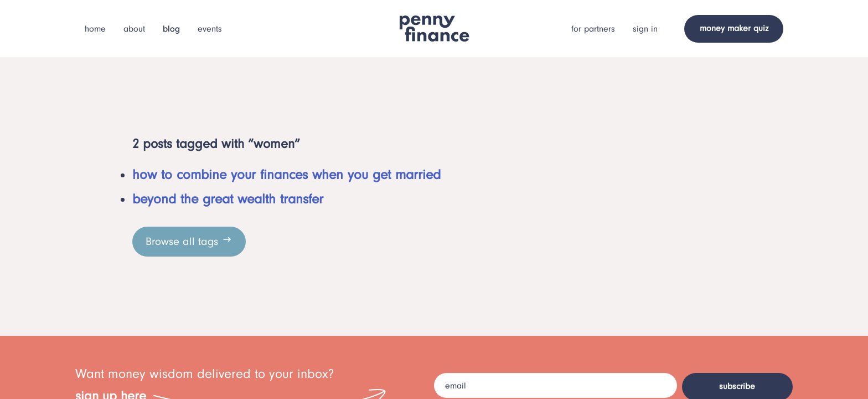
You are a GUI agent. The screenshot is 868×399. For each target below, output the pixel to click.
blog (171, 29)
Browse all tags (189, 241)
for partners (593, 29)
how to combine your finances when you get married (286, 175)
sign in (645, 29)
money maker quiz (734, 28)
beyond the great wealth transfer (228, 199)
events (210, 29)
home (95, 29)
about (134, 29)
